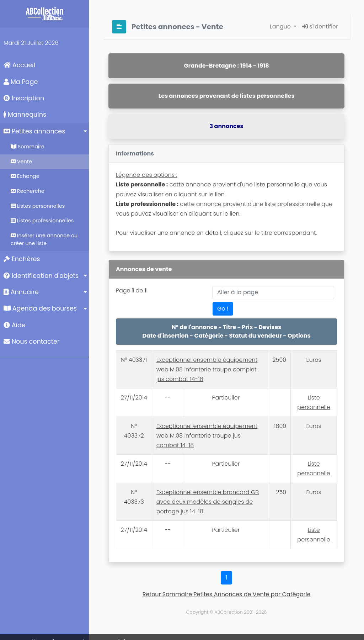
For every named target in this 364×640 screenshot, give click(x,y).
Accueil (19, 65)
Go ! (223, 309)
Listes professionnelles (42, 221)
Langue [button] (281, 27)
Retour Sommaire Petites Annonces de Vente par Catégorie (227, 594)
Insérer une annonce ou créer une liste (44, 239)
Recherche (28, 191)
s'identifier (320, 27)
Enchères (22, 259)
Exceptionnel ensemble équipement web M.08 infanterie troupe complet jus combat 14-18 (207, 369)
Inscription (24, 98)
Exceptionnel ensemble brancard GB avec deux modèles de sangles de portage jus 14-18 (208, 502)
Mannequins (25, 115)
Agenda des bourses (40, 308)
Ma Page (21, 82)
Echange (25, 176)
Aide (15, 325)
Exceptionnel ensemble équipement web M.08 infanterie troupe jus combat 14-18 (207, 436)
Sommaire (28, 147)
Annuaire (21, 292)
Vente (21, 162)
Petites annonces (34, 131)
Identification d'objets (41, 276)
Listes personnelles (38, 206)
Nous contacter (32, 342)
